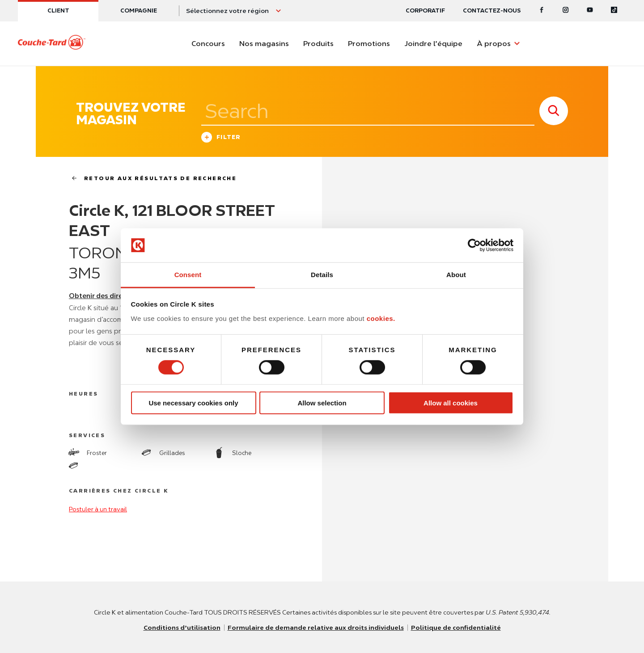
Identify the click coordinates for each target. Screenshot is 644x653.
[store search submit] (554, 111)
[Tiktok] (614, 11)
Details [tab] (322, 275)
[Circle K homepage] (52, 44)
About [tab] (456, 275)
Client (58, 11)
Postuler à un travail (98, 509)
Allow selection (322, 403)
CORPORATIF (425, 11)
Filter (221, 138)
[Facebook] (542, 11)
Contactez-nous (492, 11)
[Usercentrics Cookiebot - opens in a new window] (474, 245)
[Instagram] (566, 11)
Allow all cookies (451, 403)
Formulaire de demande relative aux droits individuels (316, 628)
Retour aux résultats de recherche (150, 178)
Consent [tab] (188, 275)
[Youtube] (590, 11)
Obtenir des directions (106, 296)
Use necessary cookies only (193, 403)
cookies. (381, 318)
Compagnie (139, 11)
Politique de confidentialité (456, 628)
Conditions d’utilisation (182, 628)
